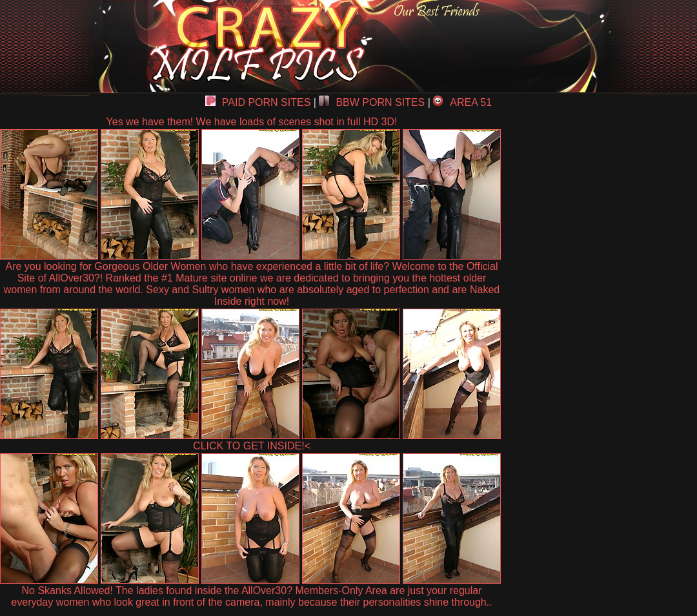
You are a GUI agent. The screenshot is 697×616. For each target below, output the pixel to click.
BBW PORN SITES (372, 102)
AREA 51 (462, 102)
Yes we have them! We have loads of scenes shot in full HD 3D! (252, 122)
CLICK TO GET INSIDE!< (252, 446)
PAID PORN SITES (258, 102)
